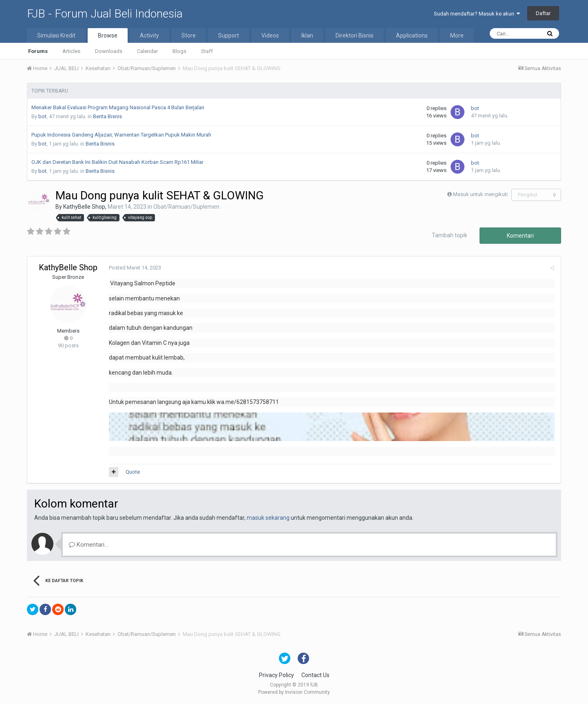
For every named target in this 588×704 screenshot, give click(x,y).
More (457, 35)
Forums (38, 51)
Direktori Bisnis (355, 35)
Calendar (147, 51)
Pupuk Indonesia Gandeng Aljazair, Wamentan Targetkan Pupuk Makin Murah (121, 135)
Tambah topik (450, 235)
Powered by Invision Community (294, 692)
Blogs (179, 51)
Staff (207, 51)
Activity (149, 35)
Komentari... (88, 545)
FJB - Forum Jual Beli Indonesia (105, 14)
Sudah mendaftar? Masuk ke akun (477, 14)
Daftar (543, 13)
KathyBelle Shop (84, 207)
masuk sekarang (268, 518)
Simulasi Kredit (56, 35)
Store (189, 35)
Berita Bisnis (107, 116)
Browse (108, 35)
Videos (270, 35)
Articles (71, 51)
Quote (133, 472)
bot (42, 116)
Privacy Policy (276, 675)
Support (229, 35)
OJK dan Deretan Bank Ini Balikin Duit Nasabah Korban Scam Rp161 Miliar (117, 162)
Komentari (520, 236)
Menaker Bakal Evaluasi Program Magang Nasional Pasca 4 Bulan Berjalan (118, 107)
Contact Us (315, 675)
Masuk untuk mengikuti (480, 194)
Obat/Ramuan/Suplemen (186, 207)
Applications (412, 35)
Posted (135, 268)
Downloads (109, 51)
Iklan (307, 35)
